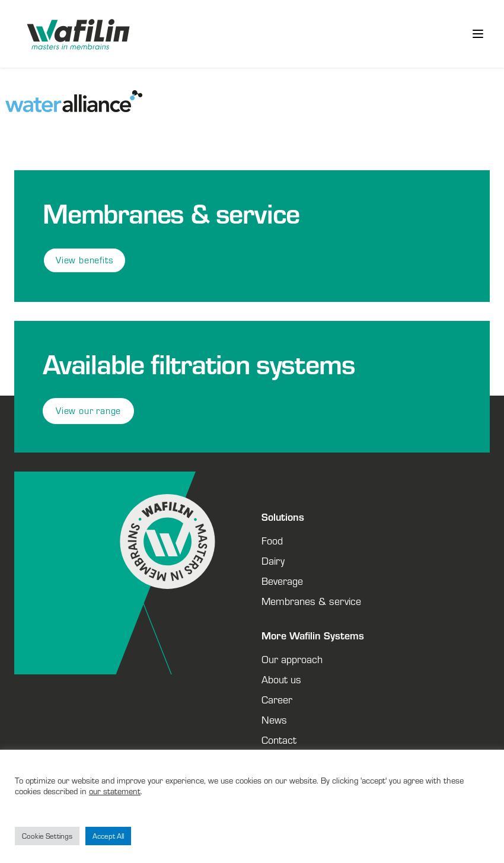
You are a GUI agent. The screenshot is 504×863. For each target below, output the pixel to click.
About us (281, 679)
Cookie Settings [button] (47, 836)
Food (272, 540)
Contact (279, 740)
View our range (88, 411)
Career (277, 699)
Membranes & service (311, 601)
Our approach (292, 659)
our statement (115, 791)
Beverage (282, 581)
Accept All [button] (108, 836)
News (274, 719)
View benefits (84, 260)
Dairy (273, 561)
